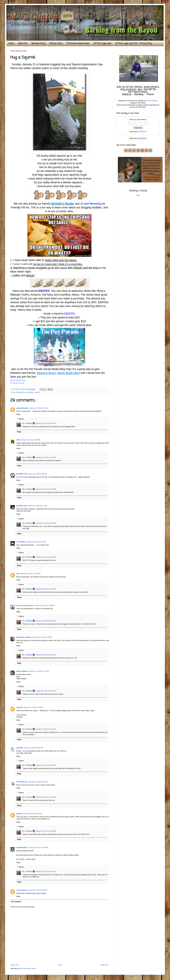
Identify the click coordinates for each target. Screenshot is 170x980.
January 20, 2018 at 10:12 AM (46, 489)
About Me (23, 43)
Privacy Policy (151, 101)
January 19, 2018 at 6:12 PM (38, 782)
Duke (18, 440)
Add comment (16, 902)
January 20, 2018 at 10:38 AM (46, 831)
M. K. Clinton (27, 423)
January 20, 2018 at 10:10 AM (46, 457)
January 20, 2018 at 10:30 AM (46, 729)
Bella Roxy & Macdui (24, 637)
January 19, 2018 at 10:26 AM (36, 542)
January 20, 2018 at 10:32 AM (46, 765)
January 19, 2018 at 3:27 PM (39, 671)
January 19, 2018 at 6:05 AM (37, 474)
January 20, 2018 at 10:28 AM (46, 691)
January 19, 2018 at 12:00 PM (44, 606)
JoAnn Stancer (22, 890)
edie (18, 574)
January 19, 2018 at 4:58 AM (31, 440)
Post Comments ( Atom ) (28, 969)
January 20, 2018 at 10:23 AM (46, 589)
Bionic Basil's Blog (69, 373)
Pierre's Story (56, 43)
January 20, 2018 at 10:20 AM (46, 557)
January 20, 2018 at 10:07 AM (46, 423)
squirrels (37, 392)
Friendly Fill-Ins (21, 392)
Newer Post (15, 965)
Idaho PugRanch (22, 671)
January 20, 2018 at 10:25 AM (46, 655)
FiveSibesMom (22, 848)
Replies (21, 419)
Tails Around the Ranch (25, 606)
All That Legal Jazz (102, 43)
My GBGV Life (21, 474)
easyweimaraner (22, 408)
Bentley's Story (38, 43)
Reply (18, 414)
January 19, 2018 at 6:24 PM (32, 814)
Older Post (104, 965)
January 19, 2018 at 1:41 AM (39, 408)
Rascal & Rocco (46, 373)
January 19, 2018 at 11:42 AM (30, 574)
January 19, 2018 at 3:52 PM (33, 748)
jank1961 (20, 748)
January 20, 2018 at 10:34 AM (46, 797)
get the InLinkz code (18, 380)
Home (11, 43)
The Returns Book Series (78, 43)
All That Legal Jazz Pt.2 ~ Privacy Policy (134, 43)
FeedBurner (142, 132)
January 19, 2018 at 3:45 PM (33, 707)
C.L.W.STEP (21, 542)
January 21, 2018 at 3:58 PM (38, 890)
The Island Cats (22, 782)
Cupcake (20, 707)
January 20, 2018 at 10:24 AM (46, 621)
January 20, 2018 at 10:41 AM (46, 872)
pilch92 (19, 814)
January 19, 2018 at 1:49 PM (42, 637)
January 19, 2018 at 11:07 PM (38, 848)
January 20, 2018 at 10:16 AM (46, 523)
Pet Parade (30, 392)
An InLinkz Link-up (17, 383)
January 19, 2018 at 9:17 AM (37, 506)
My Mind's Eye (22, 506)
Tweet (138, 195)
